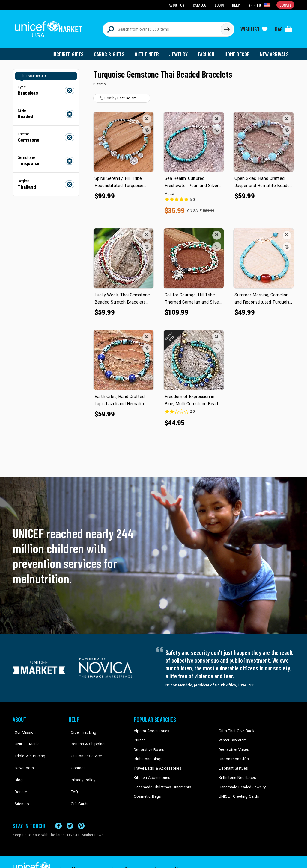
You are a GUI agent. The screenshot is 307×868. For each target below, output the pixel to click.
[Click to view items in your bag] (284, 28)
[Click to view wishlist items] (254, 28)
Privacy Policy (80, 764)
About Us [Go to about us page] (178, 5)
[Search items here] (162, 28)
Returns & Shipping (85, 737)
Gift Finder (149, 51)
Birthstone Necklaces (236, 773)
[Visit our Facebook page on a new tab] (58, 811)
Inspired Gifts (72, 51)
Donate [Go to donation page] (286, 5)
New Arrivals (275, 51)
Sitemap (19, 782)
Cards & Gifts (113, 51)
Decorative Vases (233, 746)
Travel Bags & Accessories (156, 764)
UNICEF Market (25, 737)
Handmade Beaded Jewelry (241, 782)
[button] (147, 115)
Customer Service (83, 746)
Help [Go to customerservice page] (237, 5)
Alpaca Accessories (150, 728)
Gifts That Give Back (235, 728)
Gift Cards (77, 782)
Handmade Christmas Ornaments (162, 782)
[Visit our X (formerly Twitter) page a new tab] (70, 811)
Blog (16, 764)
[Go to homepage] (50, 28)
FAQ (72, 773)
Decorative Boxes (148, 746)
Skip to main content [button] (153, 0)
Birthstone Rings (148, 755)
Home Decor (238, 51)
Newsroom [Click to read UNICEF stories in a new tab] (22, 755)
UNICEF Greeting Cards (237, 791)
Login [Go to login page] (220, 5)
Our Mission (23, 728)
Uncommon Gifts (233, 755)
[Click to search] (227, 28)
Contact (75, 755)
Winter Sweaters (232, 737)
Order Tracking (81, 728)
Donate (19, 773)
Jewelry (181, 51)
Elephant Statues (233, 764)
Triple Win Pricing (27, 746)
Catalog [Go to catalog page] (200, 5)
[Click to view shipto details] (260, 5)
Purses (140, 737)
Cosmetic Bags (146, 791)
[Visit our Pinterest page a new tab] (81, 811)
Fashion (208, 51)
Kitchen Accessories (151, 773)
